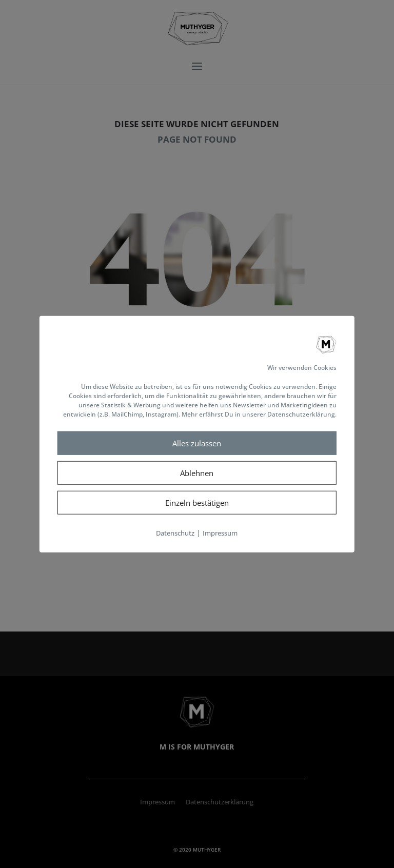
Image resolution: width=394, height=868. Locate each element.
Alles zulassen (197, 443)
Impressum (220, 533)
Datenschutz (175, 533)
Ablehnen (197, 473)
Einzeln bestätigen (197, 503)
